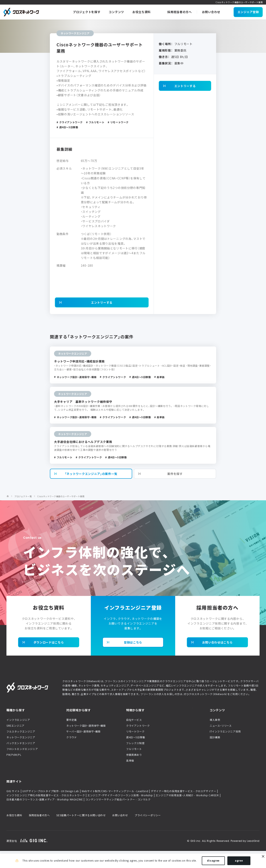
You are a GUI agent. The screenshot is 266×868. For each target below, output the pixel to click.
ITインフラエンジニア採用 (225, 748)
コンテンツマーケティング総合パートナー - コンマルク (118, 816)
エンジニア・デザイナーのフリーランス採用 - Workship (120, 812)
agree (239, 861)
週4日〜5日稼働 (136, 754)
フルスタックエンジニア (21, 748)
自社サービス (134, 737)
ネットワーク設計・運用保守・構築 (86, 742)
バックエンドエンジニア (21, 760)
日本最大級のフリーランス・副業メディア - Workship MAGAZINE (45, 816)
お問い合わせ (120, 832)
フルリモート (134, 766)
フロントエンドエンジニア (22, 766)
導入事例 (215, 737)
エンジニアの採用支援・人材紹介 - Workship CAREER (187, 812)
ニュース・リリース (221, 742)
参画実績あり (134, 772)
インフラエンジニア (18, 737)
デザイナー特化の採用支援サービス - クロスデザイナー (183, 808)
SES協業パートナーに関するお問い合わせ (81, 832)
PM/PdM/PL (14, 772)
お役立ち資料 (14, 832)
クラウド (71, 754)
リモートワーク (135, 748)
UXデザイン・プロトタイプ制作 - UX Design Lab (51, 808)
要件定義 (71, 737)
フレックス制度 (135, 760)
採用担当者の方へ (39, 832)
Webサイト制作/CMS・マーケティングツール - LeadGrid (115, 808)
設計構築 (215, 754)
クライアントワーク (138, 742)
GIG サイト (13, 808)
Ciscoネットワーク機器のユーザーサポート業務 (61, 513)
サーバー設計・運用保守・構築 (83, 748)
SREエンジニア (15, 742)
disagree (213, 861)
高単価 (130, 777)
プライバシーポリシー (148, 832)
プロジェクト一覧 (23, 513)
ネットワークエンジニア (21, 754)
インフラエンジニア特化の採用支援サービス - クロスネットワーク (46, 812)
